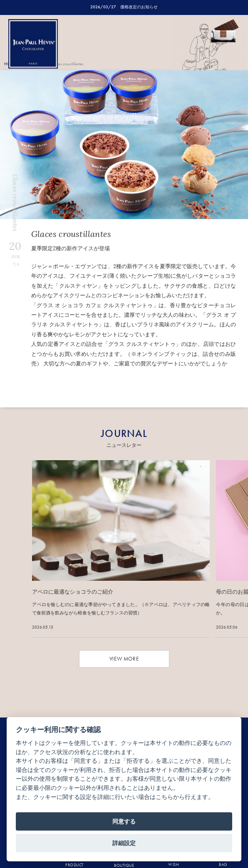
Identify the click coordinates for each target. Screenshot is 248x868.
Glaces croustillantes (67, 64)
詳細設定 (124, 843)
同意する (124, 821)
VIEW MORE (124, 659)
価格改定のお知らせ (139, 7)
